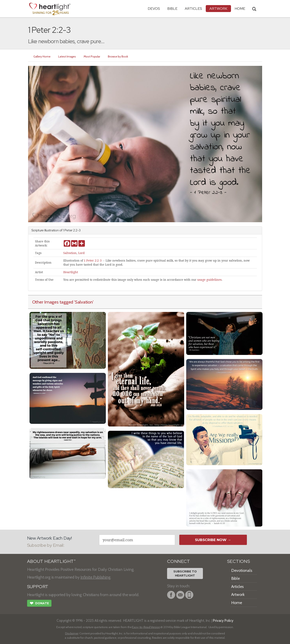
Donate (39, 604)
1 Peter (68, 230)
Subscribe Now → (213, 540)
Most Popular (92, 56)
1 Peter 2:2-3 (93, 261)
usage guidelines (209, 280)
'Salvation (83, 302)
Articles (193, 8)
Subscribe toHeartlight (185, 573)
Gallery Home (42, 56)
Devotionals (242, 570)
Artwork (218, 8)
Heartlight (71, 272)
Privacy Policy (223, 620)
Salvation (70, 253)
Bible (172, 8)
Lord (81, 253)
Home (237, 603)
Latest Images (67, 56)
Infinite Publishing (95, 577)
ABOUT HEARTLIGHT (51, 561)
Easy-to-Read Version (146, 627)
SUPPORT (38, 587)
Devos (154, 8)
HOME (240, 8)
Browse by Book (118, 56)
